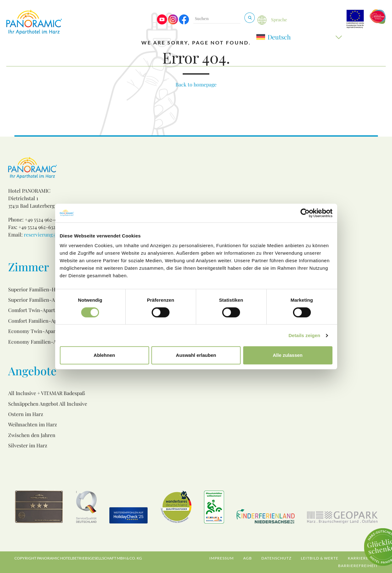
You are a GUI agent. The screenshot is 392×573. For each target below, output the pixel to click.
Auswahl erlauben (196, 355)
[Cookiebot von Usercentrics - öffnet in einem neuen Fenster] (305, 213)
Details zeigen (304, 335)
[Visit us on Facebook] (184, 23)
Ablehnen (104, 355)
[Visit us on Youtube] (162, 23)
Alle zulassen (287, 355)
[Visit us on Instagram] (173, 23)
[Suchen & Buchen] (250, 18)
